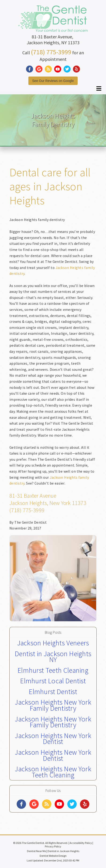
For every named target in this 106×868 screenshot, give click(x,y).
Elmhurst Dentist (53, 691)
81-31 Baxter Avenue (33, 496)
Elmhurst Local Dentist (53, 681)
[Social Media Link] (31, 69)
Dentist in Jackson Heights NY (53, 657)
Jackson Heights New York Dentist (53, 739)
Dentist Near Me (36, 851)
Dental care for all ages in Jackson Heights (50, 186)
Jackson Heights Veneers (53, 643)
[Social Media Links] (21, 804)
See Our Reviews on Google (53, 81)
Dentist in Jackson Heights (63, 851)
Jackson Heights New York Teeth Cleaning (53, 772)
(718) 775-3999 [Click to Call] (51, 52)
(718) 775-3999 (27, 510)
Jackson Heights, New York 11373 (48, 503)
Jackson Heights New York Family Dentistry (53, 705)
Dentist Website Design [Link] (53, 856)
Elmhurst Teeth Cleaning (53, 670)
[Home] (53, 27)
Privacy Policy (53, 846)
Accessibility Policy (81, 843)
